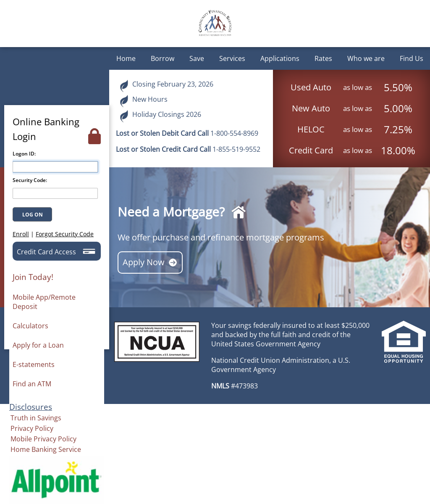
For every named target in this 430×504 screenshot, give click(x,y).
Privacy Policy (32, 428)
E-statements (34, 364)
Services (232, 58)
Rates (323, 58)
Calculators (30, 326)
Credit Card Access (56, 251)
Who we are (366, 58)
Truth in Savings (36, 418)
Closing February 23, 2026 (166, 86)
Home (126, 58)
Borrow (163, 58)
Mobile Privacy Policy (43, 439)
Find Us (412, 58)
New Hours (143, 101)
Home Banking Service (46, 449)
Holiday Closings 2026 (160, 116)
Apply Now (150, 263)
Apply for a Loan (38, 345)
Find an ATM (32, 384)
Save (197, 58)
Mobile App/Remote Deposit (44, 302)
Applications (280, 58)
